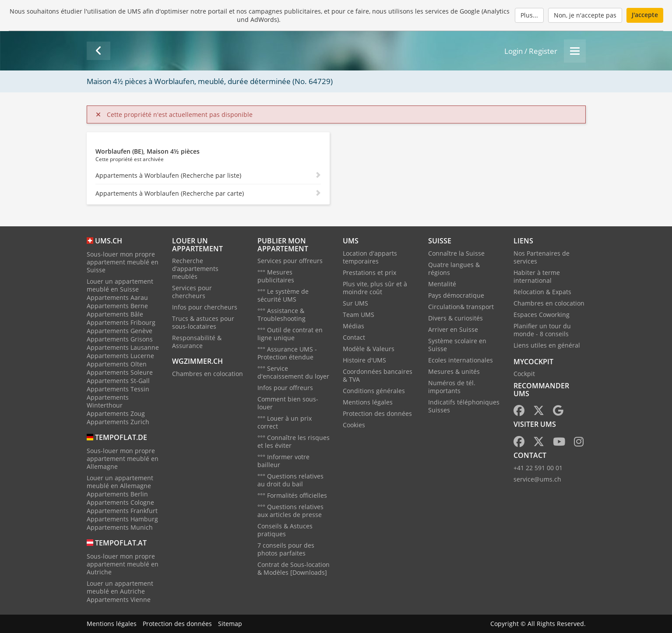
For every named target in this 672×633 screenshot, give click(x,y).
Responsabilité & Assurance (197, 342)
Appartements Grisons (120, 339)
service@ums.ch (537, 479)
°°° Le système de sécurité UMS (283, 295)
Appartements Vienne (119, 600)
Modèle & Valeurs (369, 349)
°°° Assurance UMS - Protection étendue (287, 353)
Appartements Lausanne (123, 347)
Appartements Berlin (117, 494)
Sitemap (230, 624)
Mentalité (442, 284)
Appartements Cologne (120, 502)
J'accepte (645, 15)
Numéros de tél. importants (452, 387)
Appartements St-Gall (118, 381)
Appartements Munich (120, 527)
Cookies (354, 425)
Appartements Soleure (120, 372)
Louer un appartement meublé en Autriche (120, 587)
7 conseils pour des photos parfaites (286, 549)
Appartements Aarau (117, 297)
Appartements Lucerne (120, 356)
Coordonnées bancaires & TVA (378, 375)
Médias (354, 326)
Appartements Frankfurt (122, 511)
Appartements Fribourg (121, 322)
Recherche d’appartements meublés (195, 269)
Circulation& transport (461, 307)
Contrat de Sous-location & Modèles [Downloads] (294, 568)
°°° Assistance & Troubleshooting (281, 315)
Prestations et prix (369, 273)
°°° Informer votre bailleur (283, 461)
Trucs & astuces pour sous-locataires (203, 322)
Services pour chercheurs (192, 292)
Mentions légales (368, 402)
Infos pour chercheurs (205, 307)
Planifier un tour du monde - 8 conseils (542, 330)
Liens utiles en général (547, 345)
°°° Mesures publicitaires (276, 276)
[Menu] (575, 51)
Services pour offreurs (290, 261)
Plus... (529, 15)
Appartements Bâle (115, 314)
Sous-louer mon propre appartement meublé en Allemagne (123, 459)
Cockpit (524, 374)
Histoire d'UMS (364, 360)
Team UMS (359, 315)
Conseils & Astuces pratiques (285, 530)
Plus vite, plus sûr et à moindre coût (375, 288)
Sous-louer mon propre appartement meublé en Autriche (123, 564)
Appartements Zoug (116, 413)
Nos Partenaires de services (542, 257)
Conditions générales (374, 391)
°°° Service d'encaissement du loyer (293, 372)
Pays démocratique (456, 295)
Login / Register (531, 51)
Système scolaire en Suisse (457, 345)
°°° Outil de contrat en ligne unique (290, 334)
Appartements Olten (117, 364)
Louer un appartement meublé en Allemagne (120, 482)
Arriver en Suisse (453, 329)
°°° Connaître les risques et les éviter (294, 441)
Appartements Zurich (118, 422)
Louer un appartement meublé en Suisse (120, 285)
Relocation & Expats (542, 292)
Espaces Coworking (542, 315)
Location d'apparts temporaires (370, 257)
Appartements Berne (117, 306)
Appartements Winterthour (108, 401)
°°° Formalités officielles (292, 495)
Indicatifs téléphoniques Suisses (464, 406)
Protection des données (377, 413)
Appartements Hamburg (122, 519)
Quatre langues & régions (454, 269)
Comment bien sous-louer (288, 403)
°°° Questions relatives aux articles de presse (290, 511)
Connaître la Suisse (456, 253)
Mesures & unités (454, 371)
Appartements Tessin (118, 389)
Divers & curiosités (456, 318)
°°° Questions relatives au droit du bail (290, 480)
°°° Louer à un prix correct (285, 422)
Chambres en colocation (208, 374)
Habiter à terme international (537, 276)
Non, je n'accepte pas (585, 15)
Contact (354, 337)
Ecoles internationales (461, 360)
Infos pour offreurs (285, 388)
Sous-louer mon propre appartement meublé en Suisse (123, 262)
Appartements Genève (120, 331)
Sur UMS (355, 303)
